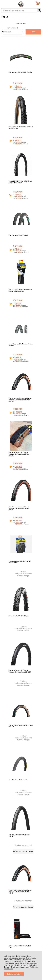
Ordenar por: (13, 28)
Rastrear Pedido (14, 893)
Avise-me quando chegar (35, 317)
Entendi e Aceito (14, 974)
